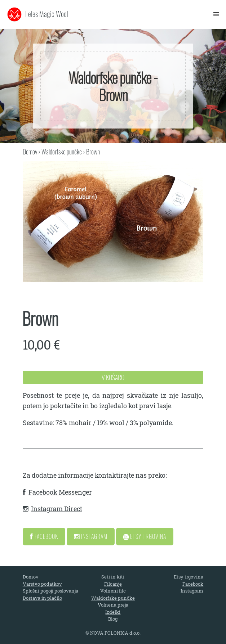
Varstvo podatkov (42, 584)
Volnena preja (113, 605)
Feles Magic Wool (47, 14)
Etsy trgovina (189, 577)
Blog (113, 619)
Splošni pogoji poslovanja (50, 591)
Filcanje (113, 584)
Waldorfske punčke (62, 152)
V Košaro (113, 377)
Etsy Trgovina (145, 536)
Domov (30, 152)
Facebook (44, 536)
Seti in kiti (113, 577)
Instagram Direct (57, 509)
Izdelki (113, 612)
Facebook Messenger (60, 492)
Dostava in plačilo (42, 598)
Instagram (91, 536)
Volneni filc (113, 591)
